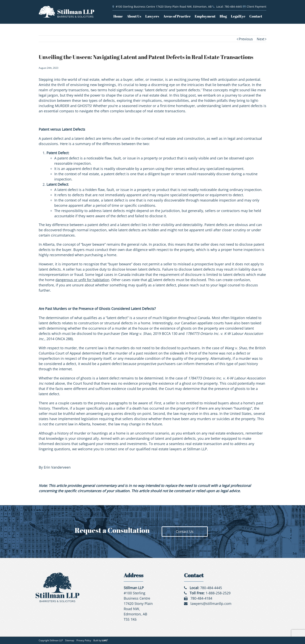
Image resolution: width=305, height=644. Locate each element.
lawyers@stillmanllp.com (211, 604)
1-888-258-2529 (218, 593)
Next (261, 39)
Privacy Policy (84, 640)
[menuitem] (120, 16)
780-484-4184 (201, 598)
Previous (246, 39)
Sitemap (70, 640)
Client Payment (256, 7)
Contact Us (185, 531)
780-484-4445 (211, 588)
